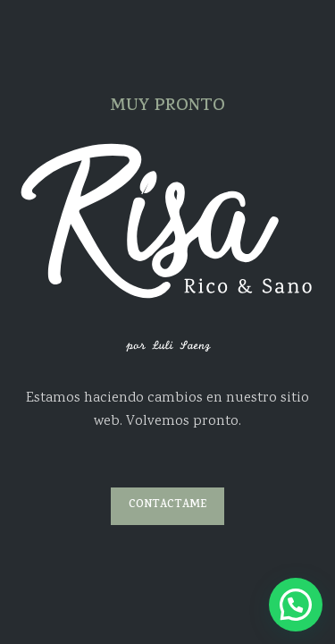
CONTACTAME (167, 505)
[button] (296, 605)
